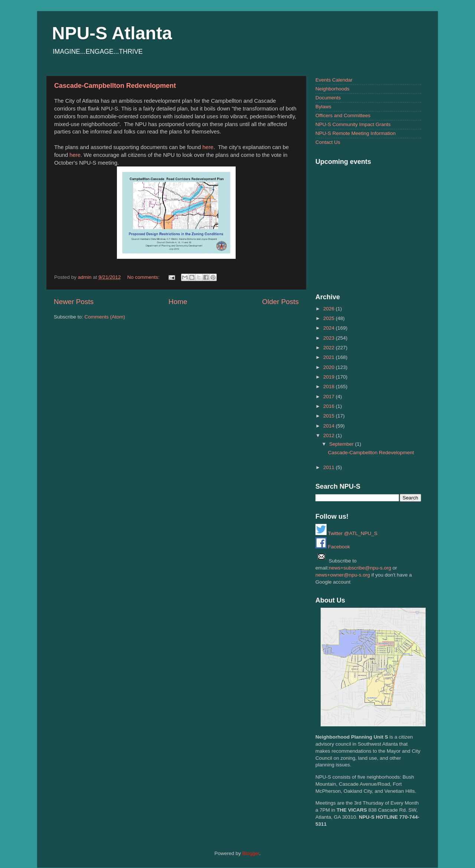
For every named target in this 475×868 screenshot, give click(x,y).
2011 (330, 467)
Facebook (333, 547)
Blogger (251, 853)
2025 (330, 318)
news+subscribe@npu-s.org (360, 568)
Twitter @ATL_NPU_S (346, 533)
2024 (330, 328)
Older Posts (280, 302)
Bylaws (323, 107)
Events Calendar (334, 80)
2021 (330, 357)
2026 (330, 309)
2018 (330, 387)
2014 (330, 426)
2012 (330, 435)
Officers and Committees (343, 115)
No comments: (144, 277)
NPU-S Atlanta (112, 33)
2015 (330, 416)
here (208, 147)
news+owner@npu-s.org (343, 575)
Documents (328, 98)
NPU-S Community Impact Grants (353, 124)
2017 (330, 397)
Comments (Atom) (105, 317)
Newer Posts (74, 302)
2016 (330, 406)
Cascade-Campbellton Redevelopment (115, 86)
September (342, 444)
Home (178, 302)
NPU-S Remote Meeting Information (356, 133)
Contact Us (328, 142)
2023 (330, 338)
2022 (330, 348)
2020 (330, 367)
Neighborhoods (332, 89)
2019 (330, 377)
